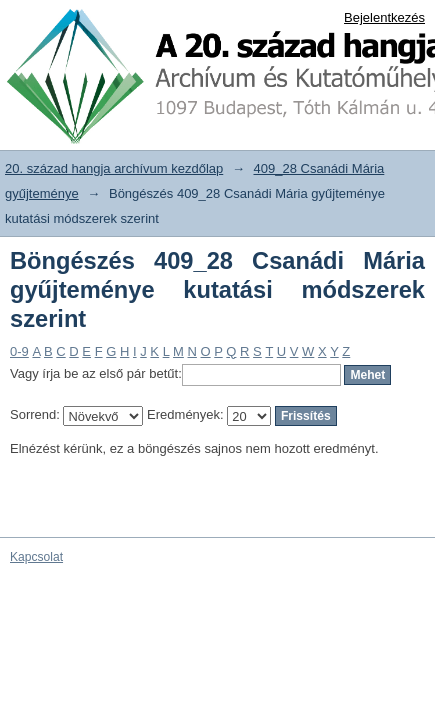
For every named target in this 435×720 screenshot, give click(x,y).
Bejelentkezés (384, 17)
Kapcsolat (36, 557)
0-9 (19, 351)
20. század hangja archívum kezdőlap (114, 168)
